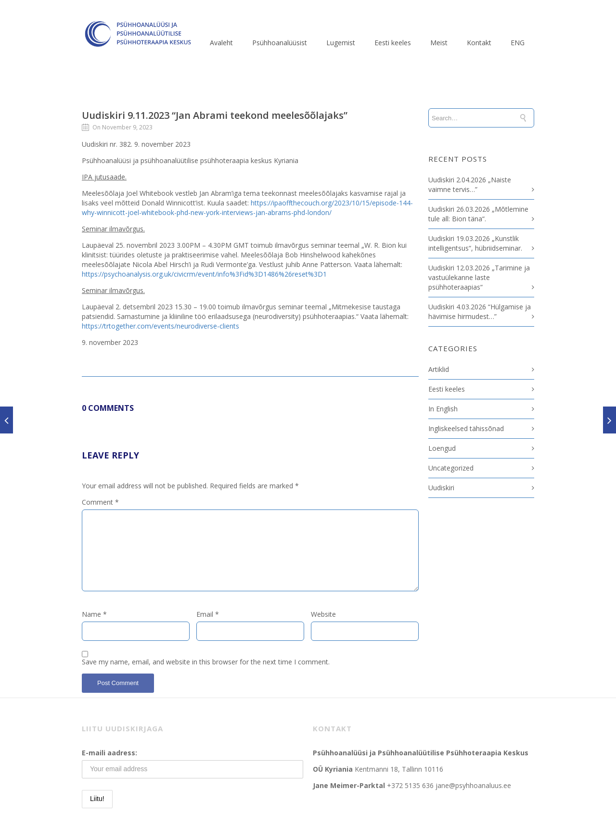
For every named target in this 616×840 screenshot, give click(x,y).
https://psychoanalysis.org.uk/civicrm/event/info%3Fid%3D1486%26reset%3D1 (204, 274)
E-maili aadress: (109, 753)
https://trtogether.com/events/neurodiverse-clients (160, 326)
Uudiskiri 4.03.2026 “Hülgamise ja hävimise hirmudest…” (480, 312)
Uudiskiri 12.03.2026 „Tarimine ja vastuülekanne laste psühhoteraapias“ (479, 277)
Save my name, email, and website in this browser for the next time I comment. (206, 662)
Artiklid (439, 369)
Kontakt (479, 43)
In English (443, 409)
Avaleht (221, 43)
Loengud (442, 448)
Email (208, 614)
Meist (439, 43)
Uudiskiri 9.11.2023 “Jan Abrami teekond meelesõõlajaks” (215, 115)
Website (323, 614)
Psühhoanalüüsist (280, 43)
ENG (518, 43)
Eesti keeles (393, 43)
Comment (100, 502)
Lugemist (341, 43)
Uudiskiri (441, 488)
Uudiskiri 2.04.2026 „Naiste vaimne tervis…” (470, 185)
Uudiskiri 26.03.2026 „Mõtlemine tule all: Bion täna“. (478, 214)
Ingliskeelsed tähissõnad (466, 428)
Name (94, 614)
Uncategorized (451, 468)
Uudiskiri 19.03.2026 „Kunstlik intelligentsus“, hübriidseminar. (475, 243)
